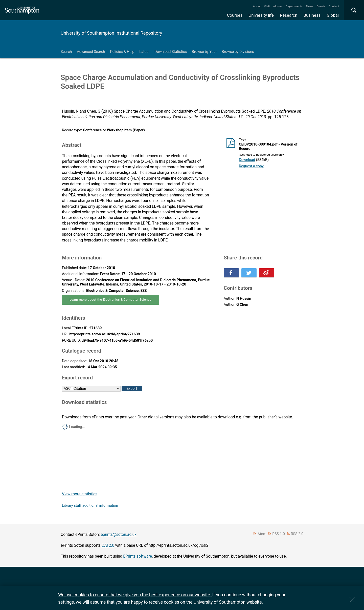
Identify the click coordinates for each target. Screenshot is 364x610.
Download (247, 160)
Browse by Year (204, 52)
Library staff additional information (90, 506)
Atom (262, 534)
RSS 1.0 (279, 534)
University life (261, 15)
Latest (144, 52)
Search (66, 52)
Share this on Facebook (231, 273)
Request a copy (251, 166)
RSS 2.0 (297, 534)
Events (321, 6)
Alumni (278, 6)
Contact (334, 6)
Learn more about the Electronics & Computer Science (110, 300)
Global (333, 15)
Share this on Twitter (249, 273)
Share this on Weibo (267, 273)
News (310, 6)
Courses (235, 15)
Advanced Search (91, 52)
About (257, 6)
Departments (294, 6)
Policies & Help (122, 52)
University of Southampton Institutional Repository (111, 33)
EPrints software (138, 556)
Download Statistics (171, 52)
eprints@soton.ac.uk (119, 534)
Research (289, 15)
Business (312, 15)
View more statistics (80, 494)
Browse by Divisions (238, 52)
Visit (267, 6)
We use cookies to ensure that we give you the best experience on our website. (135, 595)
